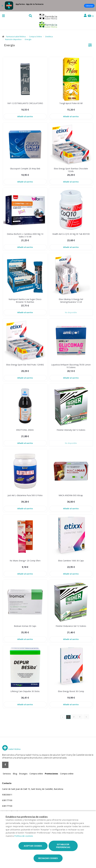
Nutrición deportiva (13, 39)
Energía (28, 39)
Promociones (51, 774)
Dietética (49, 37)
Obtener (89, 6)
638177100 (7, 800)
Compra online (36, 774)
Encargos (23, 774)
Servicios (7, 774)
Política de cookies (24, 836)
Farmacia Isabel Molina (16, 37)
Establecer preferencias (63, 846)
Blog (15, 774)
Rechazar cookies (48, 858)
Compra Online (35, 37)
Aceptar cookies (33, 846)
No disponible (71, 312)
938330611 (7, 795)
